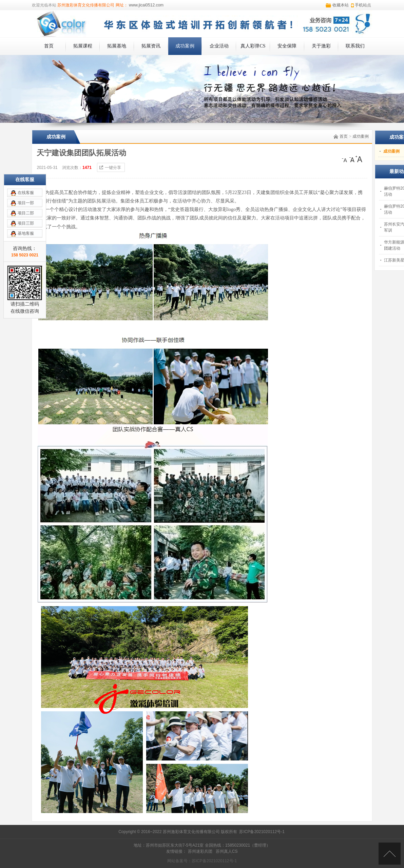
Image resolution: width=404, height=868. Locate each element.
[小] (345, 159)
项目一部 (26, 203)
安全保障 (287, 46)
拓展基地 (117, 46)
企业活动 (219, 46)
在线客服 (26, 193)
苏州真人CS (227, 851)
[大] (359, 159)
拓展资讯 (151, 46)
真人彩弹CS (253, 46)
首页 (49, 46)
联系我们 (355, 46)
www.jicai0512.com (146, 5)
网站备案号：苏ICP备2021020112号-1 (202, 861)
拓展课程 (83, 46)
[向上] (390, 854)
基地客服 (26, 233)
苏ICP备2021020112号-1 (262, 832)
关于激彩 (321, 46)
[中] (352, 159)
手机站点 (363, 5)
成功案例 (185, 46)
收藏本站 (341, 5)
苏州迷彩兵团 (200, 851)
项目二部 (26, 213)
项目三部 (26, 223)
